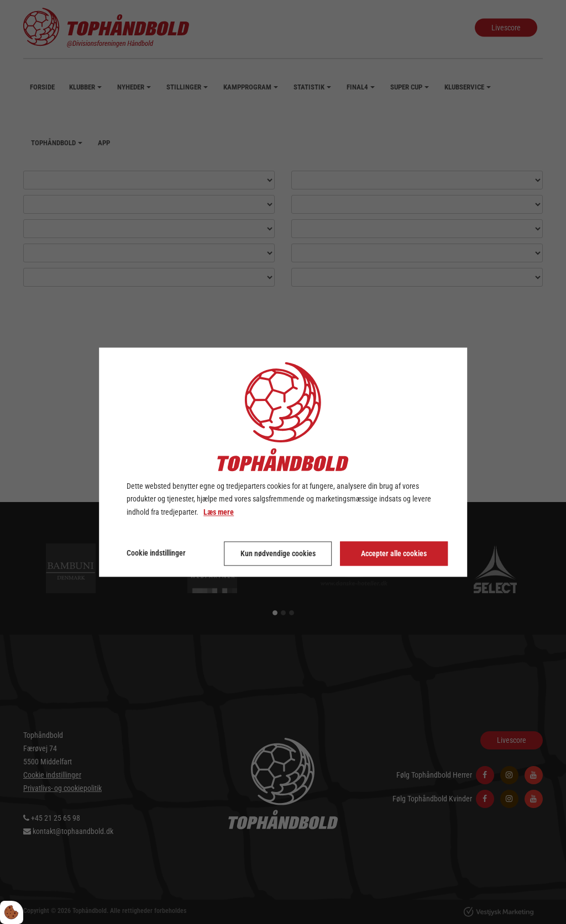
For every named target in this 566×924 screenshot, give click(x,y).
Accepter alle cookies (394, 553)
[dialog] (283, 462)
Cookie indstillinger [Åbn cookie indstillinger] (156, 553)
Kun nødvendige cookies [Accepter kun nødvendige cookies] (278, 553)
